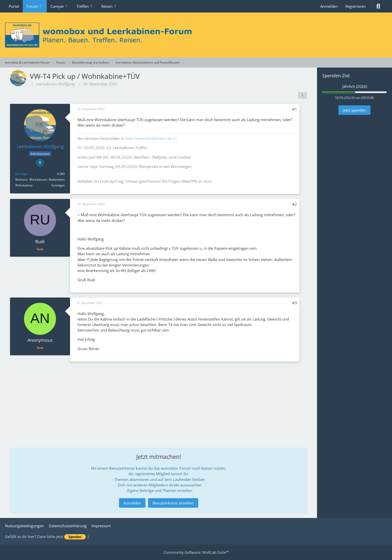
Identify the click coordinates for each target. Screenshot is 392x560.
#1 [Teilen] (295, 109)
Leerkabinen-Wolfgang (55, 84)
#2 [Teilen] (295, 204)
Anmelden (329, 6)
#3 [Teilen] (295, 303)
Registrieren (355, 6)
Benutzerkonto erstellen (173, 503)
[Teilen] (302, 95)
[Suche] (378, 6)
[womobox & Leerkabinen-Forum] (196, 35)
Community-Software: (196, 552)
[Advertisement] (158, 402)
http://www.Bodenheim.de (148, 138)
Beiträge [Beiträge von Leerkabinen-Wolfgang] (21, 174)
